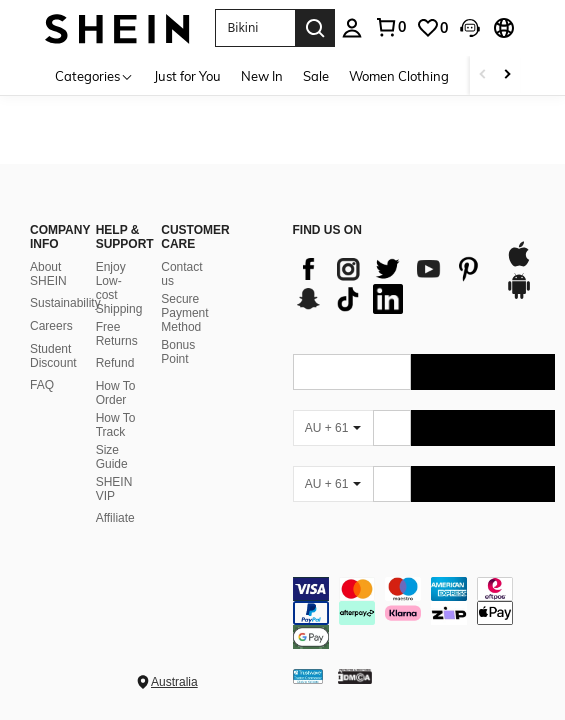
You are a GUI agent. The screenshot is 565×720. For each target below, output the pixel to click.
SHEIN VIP (114, 489)
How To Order (116, 393)
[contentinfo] (424, 613)
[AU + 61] (333, 428)
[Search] (315, 28)
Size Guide (112, 457)
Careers (51, 326)
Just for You (187, 76)
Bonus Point (178, 352)
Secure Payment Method (184, 313)
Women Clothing (399, 76)
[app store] (519, 264)
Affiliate (115, 518)
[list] (389, 284)
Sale (316, 76)
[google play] (519, 296)
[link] (432, 28)
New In (262, 76)
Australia (174, 682)
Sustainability (65, 303)
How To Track (116, 425)
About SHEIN (48, 274)
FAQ (42, 385)
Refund (115, 363)
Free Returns (117, 334)
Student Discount (53, 356)
